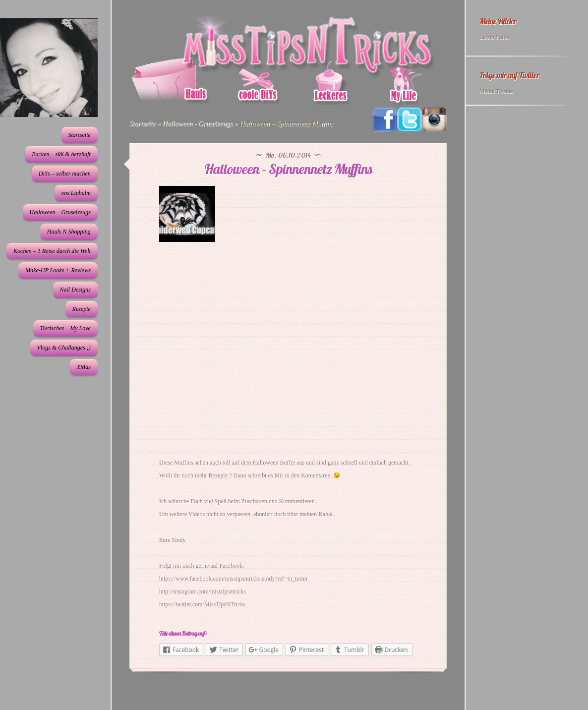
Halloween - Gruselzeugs (198, 124)
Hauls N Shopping (69, 232)
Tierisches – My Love (65, 328)
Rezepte (82, 309)
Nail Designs (75, 290)
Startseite (80, 135)
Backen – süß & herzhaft (61, 154)
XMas (84, 367)
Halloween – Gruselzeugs (60, 212)
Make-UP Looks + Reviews (58, 270)
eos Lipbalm (76, 193)
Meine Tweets (496, 91)
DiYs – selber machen (65, 174)
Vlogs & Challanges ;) (64, 348)
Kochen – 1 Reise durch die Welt (52, 251)
